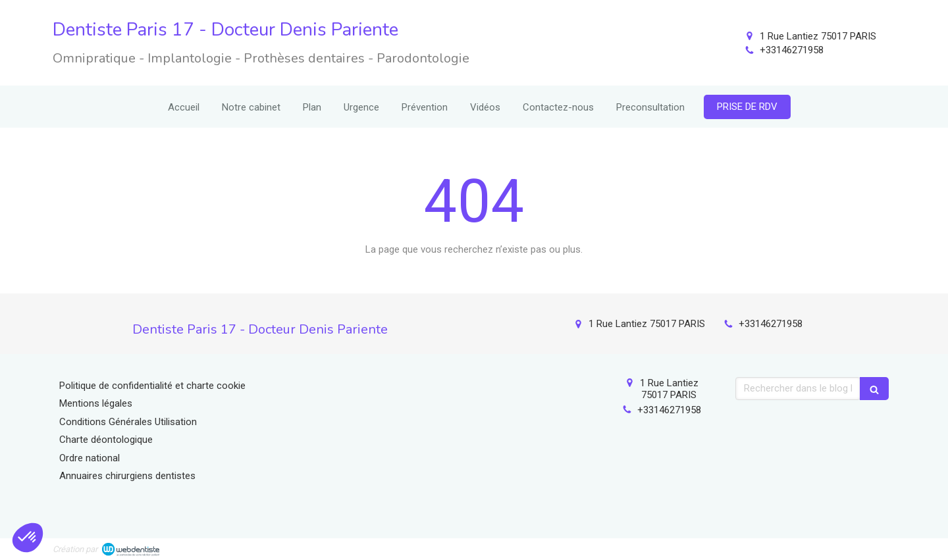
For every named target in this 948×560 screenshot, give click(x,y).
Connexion (872, 547)
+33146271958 (792, 50)
